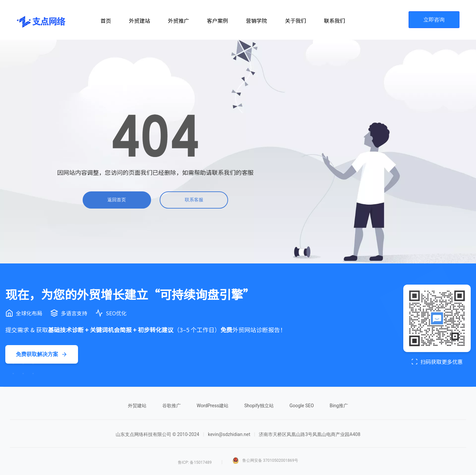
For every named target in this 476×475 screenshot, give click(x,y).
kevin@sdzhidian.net (229, 434)
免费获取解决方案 (42, 354)
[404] (155, 136)
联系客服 (194, 200)
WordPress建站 (213, 406)
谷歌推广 (172, 406)
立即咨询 (434, 20)
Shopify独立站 (259, 406)
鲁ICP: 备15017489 (195, 462)
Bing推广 (339, 406)
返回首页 (117, 200)
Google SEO (302, 406)
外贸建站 (137, 406)
